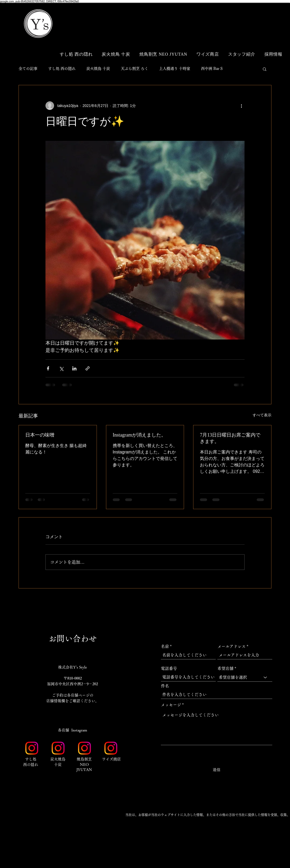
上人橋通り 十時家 (175, 69)
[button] (261, 15)
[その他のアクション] (241, 106)
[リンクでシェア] (88, 368)
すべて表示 (262, 415)
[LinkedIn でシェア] (74, 368)
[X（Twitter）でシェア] (61, 368)
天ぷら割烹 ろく (135, 69)
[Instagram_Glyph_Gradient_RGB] (32, 748)
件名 (165, 686)
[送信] (217, 770)
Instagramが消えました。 (139, 435)
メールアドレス (231, 646)
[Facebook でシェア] (48, 368)
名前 (165, 646)
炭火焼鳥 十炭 (98, 69)
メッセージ (171, 705)
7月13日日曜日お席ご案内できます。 (230, 438)
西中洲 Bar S (212, 69)
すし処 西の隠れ (62, 69)
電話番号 (169, 668)
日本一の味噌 (40, 435)
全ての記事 (28, 69)
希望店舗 (225, 668)
